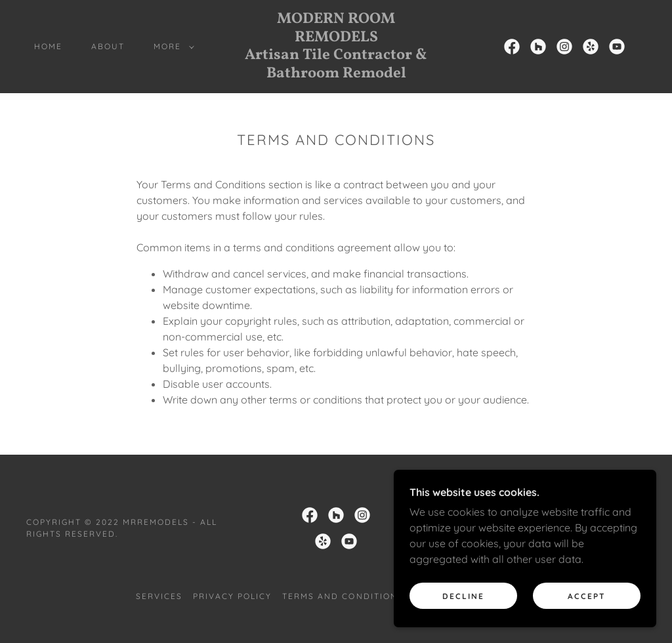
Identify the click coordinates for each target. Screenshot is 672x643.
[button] (171, 47)
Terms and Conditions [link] (343, 596)
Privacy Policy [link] (232, 596)
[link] (336, 73)
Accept (587, 596)
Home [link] (48, 46)
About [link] (108, 46)
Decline (463, 596)
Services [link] (159, 596)
